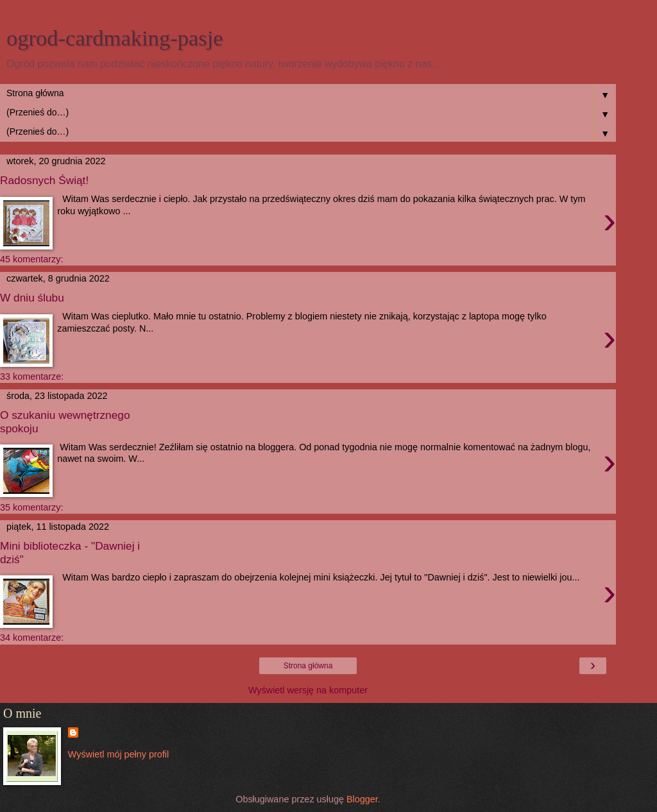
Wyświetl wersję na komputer (308, 690)
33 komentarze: (32, 376)
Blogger (362, 799)
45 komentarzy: (31, 259)
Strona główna (308, 666)
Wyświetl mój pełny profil (118, 754)
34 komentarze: (32, 638)
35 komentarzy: (31, 507)
